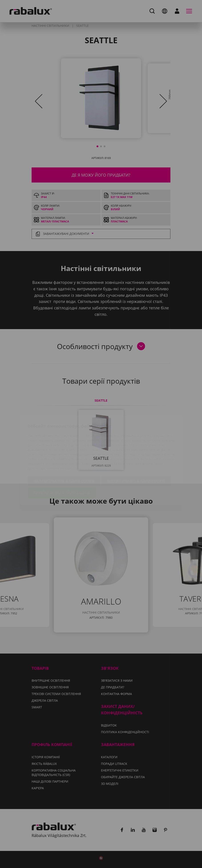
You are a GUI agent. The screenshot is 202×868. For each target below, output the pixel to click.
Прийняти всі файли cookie (62, 466)
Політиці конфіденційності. (95, 442)
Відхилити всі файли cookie (136, 455)
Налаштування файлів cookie (64, 455)
